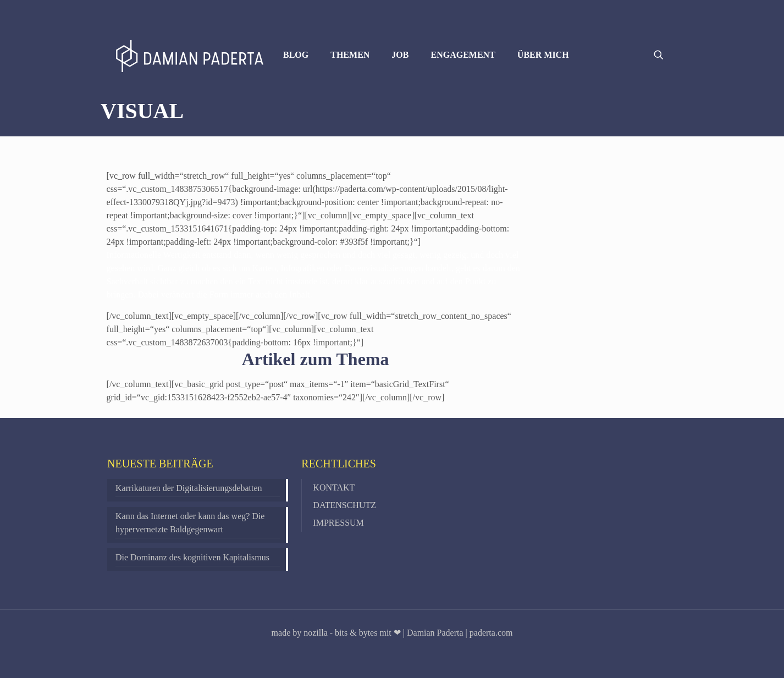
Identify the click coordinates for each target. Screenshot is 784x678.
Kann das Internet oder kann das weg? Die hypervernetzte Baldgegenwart (190, 523)
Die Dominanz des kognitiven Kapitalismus (192, 557)
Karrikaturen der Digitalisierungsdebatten (189, 488)
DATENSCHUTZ (344, 505)
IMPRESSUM (338, 523)
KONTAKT (334, 487)
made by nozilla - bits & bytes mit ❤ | (338, 633)
